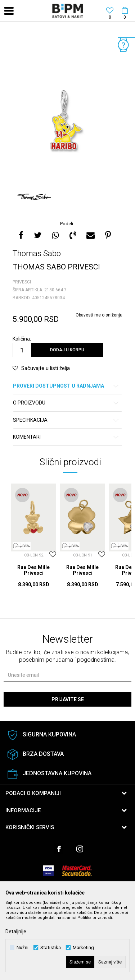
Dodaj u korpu (67, 350)
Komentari (66, 437)
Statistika (51, 947)
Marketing (83, 947)
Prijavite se (68, 699)
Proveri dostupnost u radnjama (66, 386)
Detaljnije (16, 932)
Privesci (22, 282)
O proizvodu (66, 403)
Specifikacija (66, 420)
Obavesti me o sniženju (99, 315)
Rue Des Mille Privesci (33, 570)
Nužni (22, 947)
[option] (67, 122)
